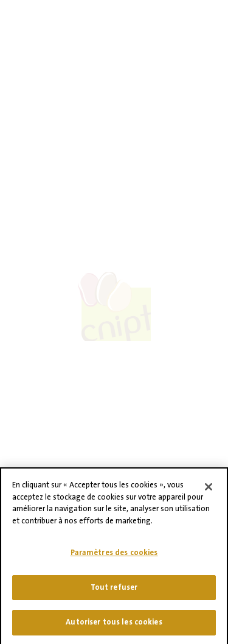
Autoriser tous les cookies (114, 628)
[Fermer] (209, 492)
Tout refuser (114, 592)
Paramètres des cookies (114, 558)
